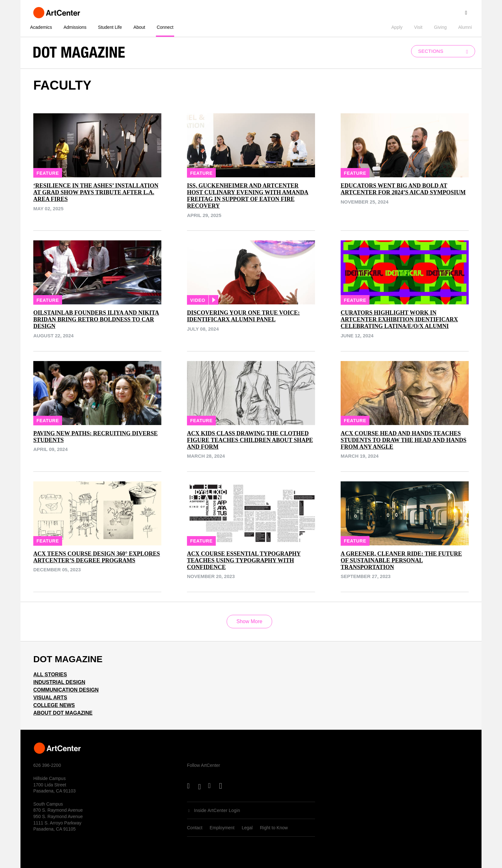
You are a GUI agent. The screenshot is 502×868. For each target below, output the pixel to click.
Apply (397, 27)
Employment (222, 828)
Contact (195, 828)
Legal (247, 828)
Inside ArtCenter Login (217, 810)
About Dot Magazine (63, 713)
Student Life (110, 27)
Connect (165, 27)
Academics (41, 27)
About (139, 27)
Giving (441, 27)
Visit (418, 27)
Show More (250, 621)
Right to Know (274, 828)
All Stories (50, 675)
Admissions (75, 27)
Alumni (465, 27)
